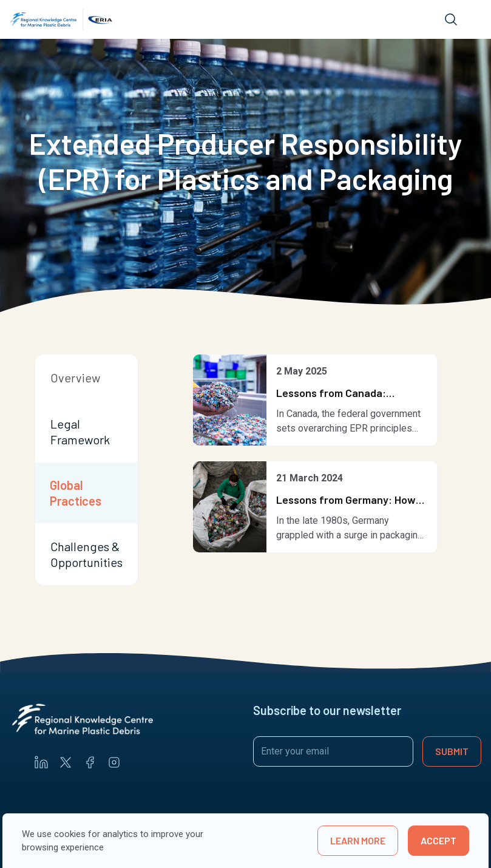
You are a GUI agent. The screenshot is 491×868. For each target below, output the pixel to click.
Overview (75, 378)
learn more (358, 840)
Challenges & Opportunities (86, 554)
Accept (439, 840)
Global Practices (76, 493)
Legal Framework (80, 432)
